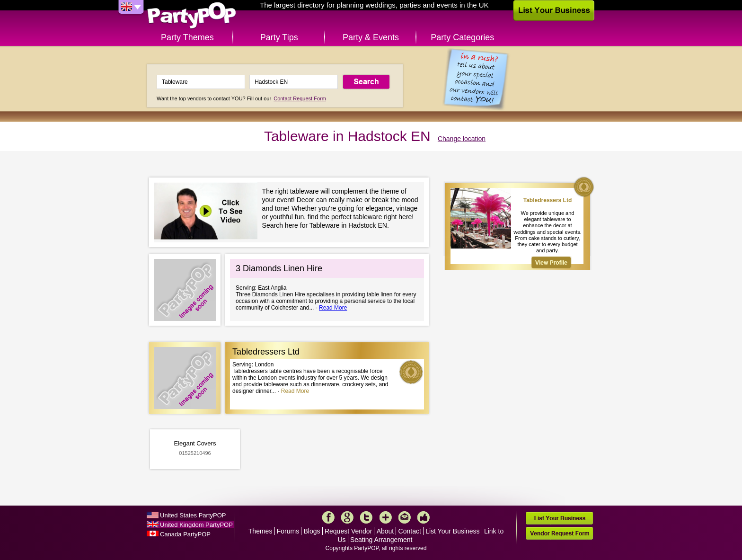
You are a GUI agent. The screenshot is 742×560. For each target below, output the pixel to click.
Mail (405, 517)
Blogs (312, 531)
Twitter (366, 517)
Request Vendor (348, 531)
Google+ (347, 517)
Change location (462, 139)
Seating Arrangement (381, 540)
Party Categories (462, 37)
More (386, 517)
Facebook (328, 517)
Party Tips (279, 37)
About (385, 531)
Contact (410, 531)
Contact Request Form (300, 98)
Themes (261, 531)
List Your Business (452, 531)
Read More (333, 308)
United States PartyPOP (193, 515)
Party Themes (187, 37)
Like (424, 517)
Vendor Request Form (559, 533)
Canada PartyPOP (185, 534)
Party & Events (371, 37)
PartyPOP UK (192, 16)
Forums (288, 531)
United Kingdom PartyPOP (196, 525)
